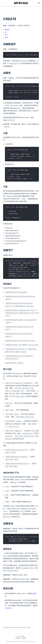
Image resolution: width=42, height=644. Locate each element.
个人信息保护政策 (20, 636)
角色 (6, 37)
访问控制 (8, 610)
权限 (22, 530)
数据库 (7, 30)
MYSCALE (21, 3)
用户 (6, 35)
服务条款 (18, 638)
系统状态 (24, 638)
